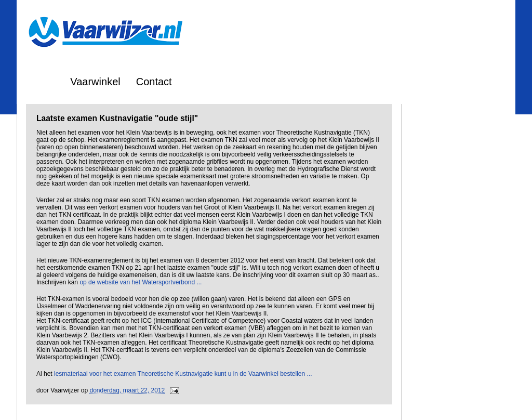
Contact (154, 82)
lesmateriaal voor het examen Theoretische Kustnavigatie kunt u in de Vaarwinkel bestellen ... (183, 374)
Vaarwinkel (95, 82)
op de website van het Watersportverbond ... (141, 282)
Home (41, 82)
